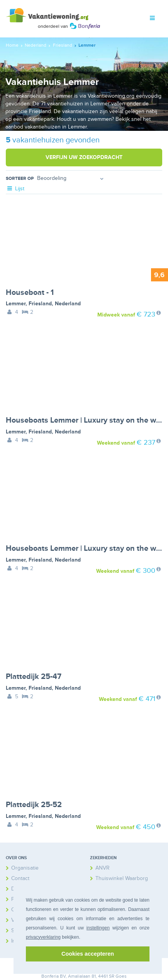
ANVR (103, 868)
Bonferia (50, 976)
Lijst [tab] (15, 189)
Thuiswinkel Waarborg (122, 878)
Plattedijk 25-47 (34, 677)
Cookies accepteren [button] (88, 954)
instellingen (98, 928)
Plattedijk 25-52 (34, 805)
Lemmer (16, 304)
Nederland (68, 304)
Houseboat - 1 (30, 293)
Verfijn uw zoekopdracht (84, 157)
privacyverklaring (43, 937)
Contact (20, 878)
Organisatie (25, 868)
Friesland (40, 304)
